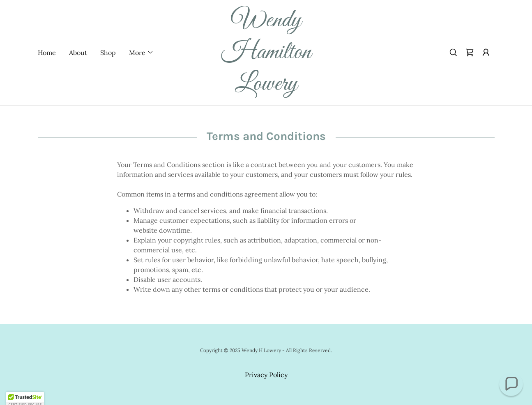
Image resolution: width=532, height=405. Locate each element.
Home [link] (47, 53)
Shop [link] (108, 53)
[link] (266, 87)
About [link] (78, 53)
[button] (141, 53)
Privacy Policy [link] (266, 375)
